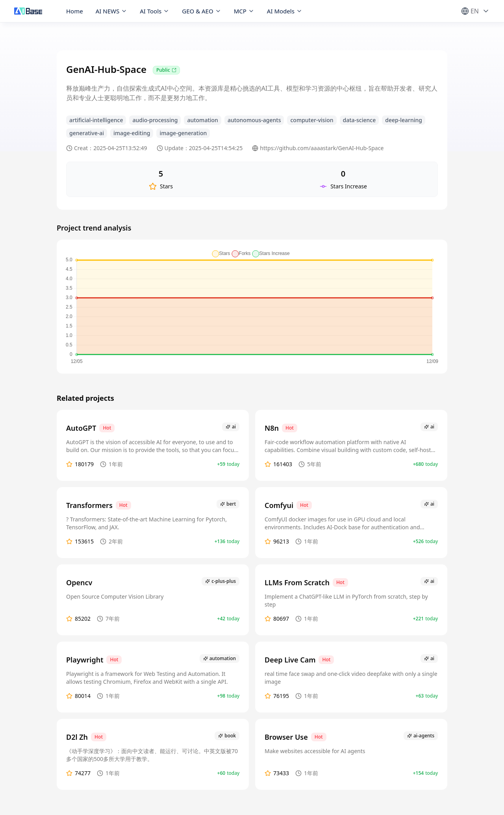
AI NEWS (112, 11)
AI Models (285, 11)
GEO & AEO (201, 11)
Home (75, 11)
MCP (244, 11)
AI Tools (155, 11)
